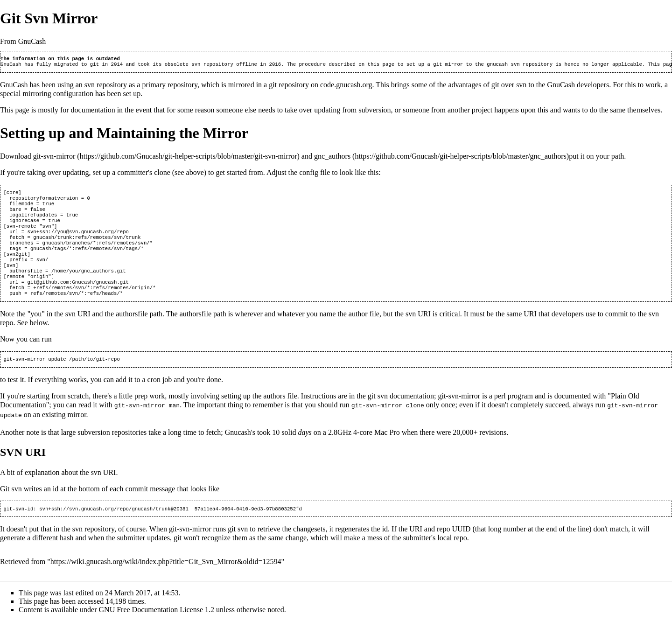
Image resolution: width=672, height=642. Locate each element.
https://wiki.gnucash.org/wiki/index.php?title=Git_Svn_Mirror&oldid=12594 (166, 582)
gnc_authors (332, 158)
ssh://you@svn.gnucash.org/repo (84, 241)
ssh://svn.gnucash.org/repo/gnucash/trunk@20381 (120, 529)
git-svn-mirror (54, 158)
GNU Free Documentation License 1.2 (157, 630)
